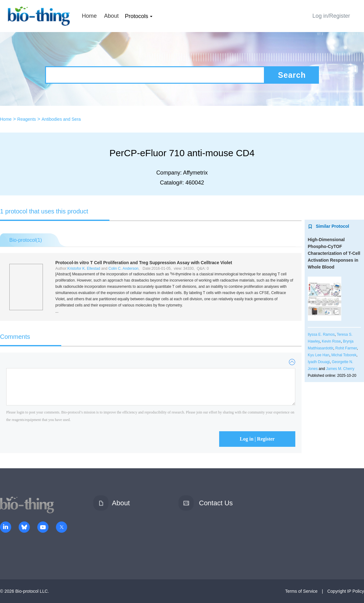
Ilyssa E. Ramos (321, 334)
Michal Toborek (344, 355)
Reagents (27, 119)
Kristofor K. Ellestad (84, 269)
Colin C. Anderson (124, 269)
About (111, 16)
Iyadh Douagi (319, 362)
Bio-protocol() (26, 240)
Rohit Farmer (346, 348)
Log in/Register (331, 16)
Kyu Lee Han (318, 355)
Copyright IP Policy (346, 591)
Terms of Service (301, 591)
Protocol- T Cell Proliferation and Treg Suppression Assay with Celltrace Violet (144, 263)
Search (292, 75)
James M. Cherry (340, 369)
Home (89, 16)
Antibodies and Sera (61, 119)
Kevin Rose (331, 341)
